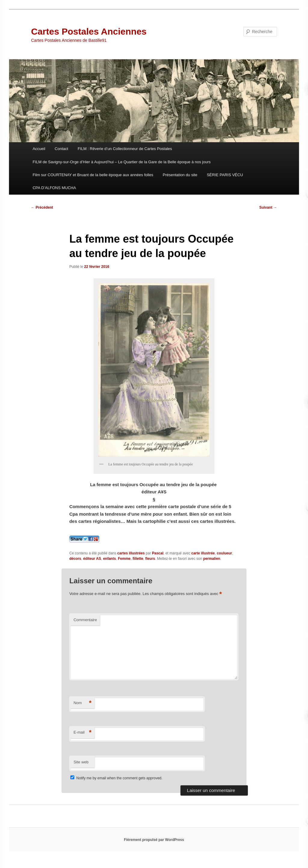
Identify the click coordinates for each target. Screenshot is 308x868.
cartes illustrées (131, 553)
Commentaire (85, 620)
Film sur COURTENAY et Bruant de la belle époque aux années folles (93, 175)
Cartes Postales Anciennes (89, 31)
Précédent (42, 207)
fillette (138, 559)
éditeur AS (92, 559)
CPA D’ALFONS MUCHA (54, 188)
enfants (110, 559)
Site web (81, 762)
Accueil (39, 149)
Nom (82, 703)
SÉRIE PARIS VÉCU (225, 175)
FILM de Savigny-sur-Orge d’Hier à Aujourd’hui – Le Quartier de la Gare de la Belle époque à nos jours (122, 162)
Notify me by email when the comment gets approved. (116, 778)
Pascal (158, 553)
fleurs (150, 559)
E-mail (82, 733)
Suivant (268, 207)
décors (75, 559)
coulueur (225, 553)
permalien (212, 559)
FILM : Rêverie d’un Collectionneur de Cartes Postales (125, 149)
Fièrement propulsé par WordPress (154, 840)
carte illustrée (203, 553)
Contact (62, 149)
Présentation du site (180, 175)
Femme (124, 559)
